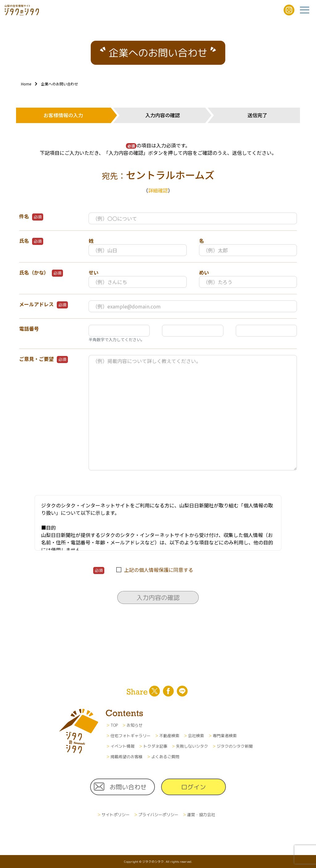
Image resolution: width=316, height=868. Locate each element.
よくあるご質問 (165, 757)
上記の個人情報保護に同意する (159, 570)
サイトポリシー (116, 815)
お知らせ (135, 725)
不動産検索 (169, 736)
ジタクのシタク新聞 (235, 746)
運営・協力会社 (201, 815)
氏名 (31, 241)
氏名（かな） (41, 273)
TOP (114, 725)
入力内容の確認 (158, 597)
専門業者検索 (225, 736)
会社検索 (196, 736)
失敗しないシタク (192, 746)
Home (26, 84)
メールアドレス (44, 304)
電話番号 (29, 329)
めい (204, 272)
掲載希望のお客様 (127, 757)
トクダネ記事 (155, 746)
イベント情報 (123, 746)
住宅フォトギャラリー (131, 736)
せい (94, 272)
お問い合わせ (128, 787)
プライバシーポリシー (158, 815)
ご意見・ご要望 (44, 359)
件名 (31, 217)
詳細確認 (158, 190)
